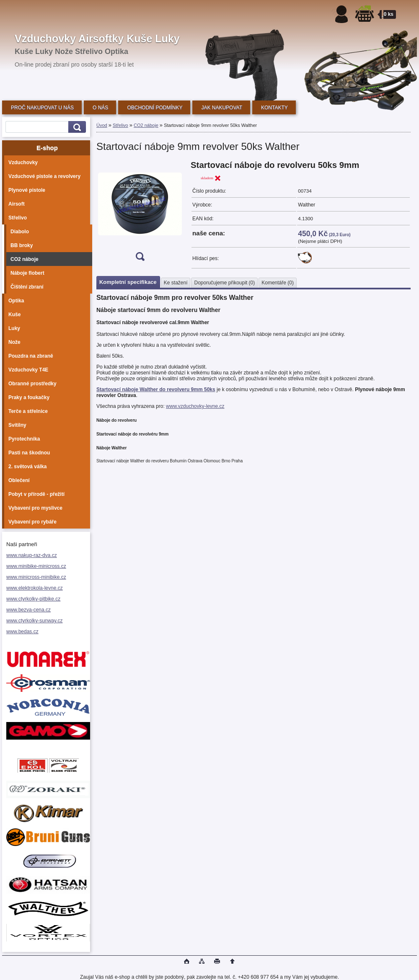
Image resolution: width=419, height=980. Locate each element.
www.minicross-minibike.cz (36, 577)
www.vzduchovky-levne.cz (195, 406)
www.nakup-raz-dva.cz (32, 555)
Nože (14, 342)
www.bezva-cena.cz (28, 610)
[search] (76, 127)
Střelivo (18, 218)
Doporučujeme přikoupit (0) (224, 283)
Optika (16, 301)
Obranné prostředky (32, 384)
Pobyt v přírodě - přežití (36, 494)
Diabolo (20, 232)
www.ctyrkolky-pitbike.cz (33, 599)
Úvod (102, 125)
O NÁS (100, 108)
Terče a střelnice (28, 411)
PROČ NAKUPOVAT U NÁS (42, 108)
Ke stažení (176, 283)
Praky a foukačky (29, 397)
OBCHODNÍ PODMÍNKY (155, 108)
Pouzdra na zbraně (31, 356)
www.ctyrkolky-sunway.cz (34, 621)
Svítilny (17, 425)
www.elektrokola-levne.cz (35, 588)
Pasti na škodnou (29, 453)
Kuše (14, 315)
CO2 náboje (25, 259)
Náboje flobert (27, 273)
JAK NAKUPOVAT (222, 108)
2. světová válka (27, 467)
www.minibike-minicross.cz (36, 566)
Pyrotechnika (24, 439)
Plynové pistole (27, 190)
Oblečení (19, 480)
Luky (14, 328)
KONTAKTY (274, 108)
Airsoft (17, 204)
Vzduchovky (23, 162)
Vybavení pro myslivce (35, 508)
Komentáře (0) (278, 283)
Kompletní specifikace (128, 282)
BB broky (22, 245)
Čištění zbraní (27, 287)
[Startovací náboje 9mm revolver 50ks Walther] (140, 213)
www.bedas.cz (22, 632)
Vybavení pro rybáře (32, 522)
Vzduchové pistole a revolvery (44, 176)
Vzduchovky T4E (28, 370)
